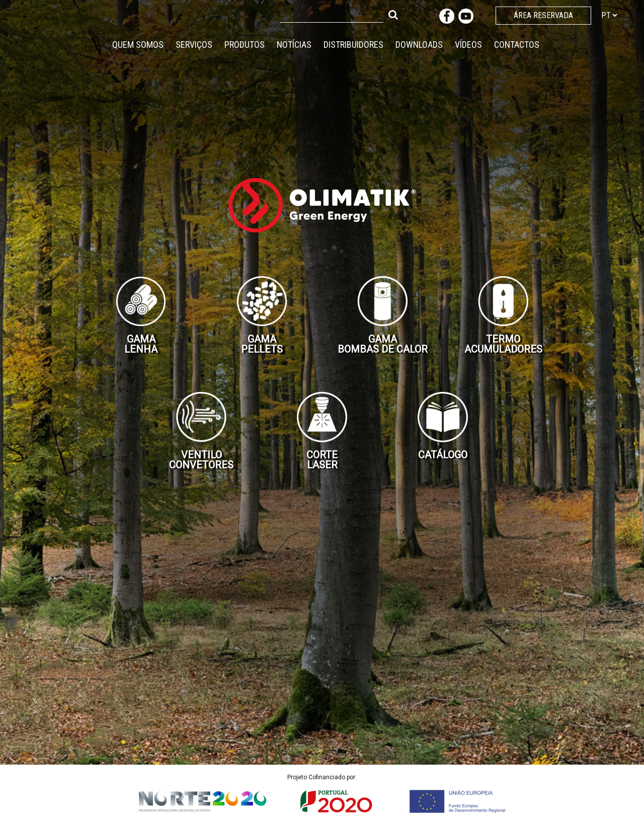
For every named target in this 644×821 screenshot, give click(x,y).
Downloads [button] (419, 45)
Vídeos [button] (468, 45)
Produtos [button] (245, 45)
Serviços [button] (194, 45)
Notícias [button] (294, 45)
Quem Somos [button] (138, 45)
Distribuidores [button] (353, 45)
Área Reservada (543, 15)
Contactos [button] (517, 45)
